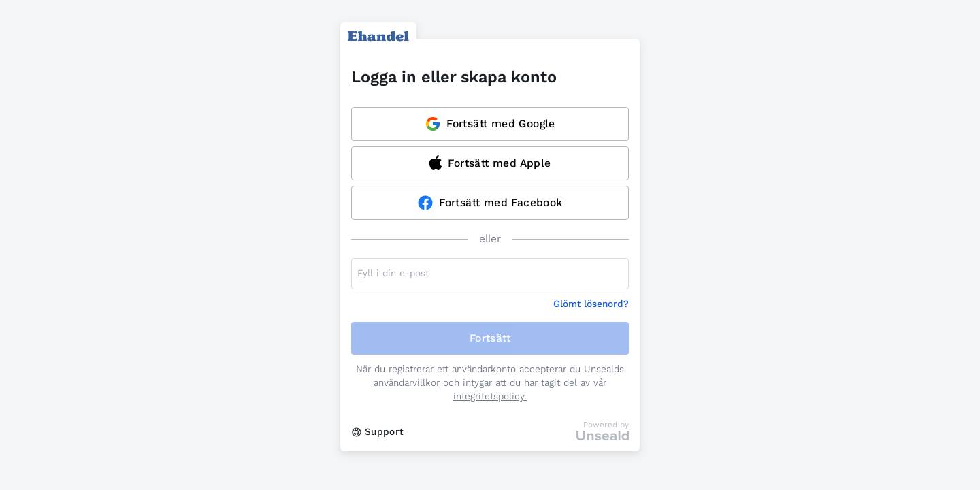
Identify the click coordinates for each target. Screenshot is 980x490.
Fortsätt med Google (490, 124)
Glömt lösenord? (591, 304)
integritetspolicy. (490, 396)
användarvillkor (407, 383)
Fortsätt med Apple (490, 163)
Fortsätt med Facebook (490, 203)
